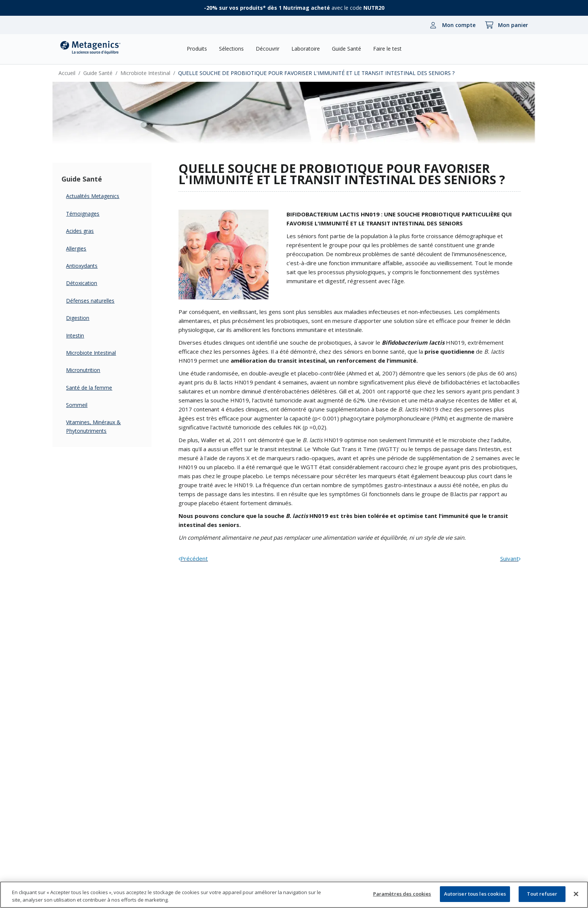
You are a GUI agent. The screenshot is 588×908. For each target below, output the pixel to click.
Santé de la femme (97, 388)
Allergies (84, 248)
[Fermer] (576, 894)
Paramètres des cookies (402, 894)
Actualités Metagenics (100, 196)
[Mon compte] (451, 25)
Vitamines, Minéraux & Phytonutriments (101, 426)
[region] (294, 895)
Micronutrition (91, 370)
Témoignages (90, 214)
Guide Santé (105, 73)
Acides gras (87, 231)
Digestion (85, 318)
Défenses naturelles (98, 301)
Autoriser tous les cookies (475, 894)
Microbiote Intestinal (153, 73)
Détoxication (89, 283)
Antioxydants (89, 266)
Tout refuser (542, 894)
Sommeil (84, 405)
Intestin (82, 335)
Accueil (74, 73)
